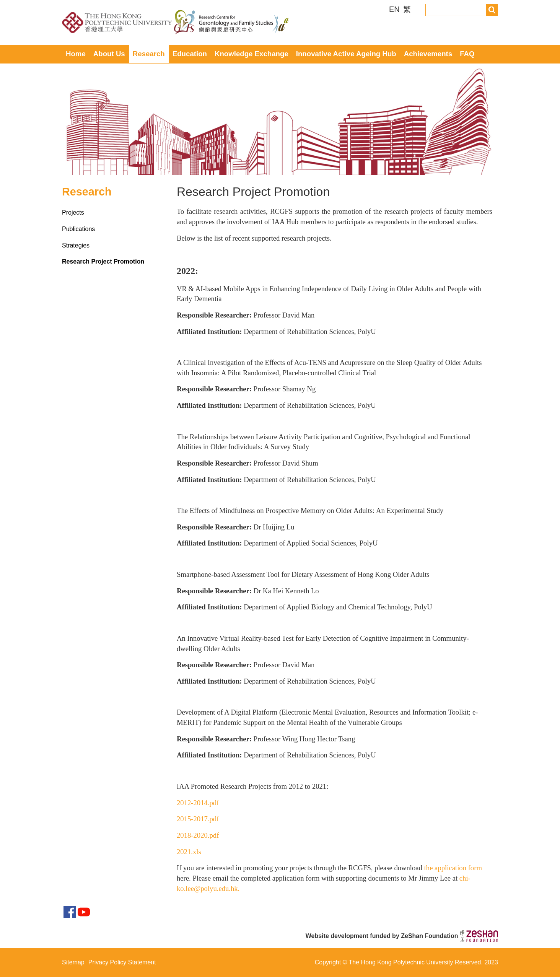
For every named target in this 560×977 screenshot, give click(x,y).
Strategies (76, 245)
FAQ (467, 54)
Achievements (428, 54)
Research (149, 54)
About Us (109, 54)
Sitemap (73, 962)
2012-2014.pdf (198, 803)
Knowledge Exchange (252, 54)
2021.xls (189, 852)
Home (76, 54)
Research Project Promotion (103, 261)
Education (190, 54)
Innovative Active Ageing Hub (346, 54)
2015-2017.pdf (198, 819)
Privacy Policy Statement (122, 962)
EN (395, 9)
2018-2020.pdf (198, 835)
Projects (73, 212)
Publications (78, 229)
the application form (453, 868)
